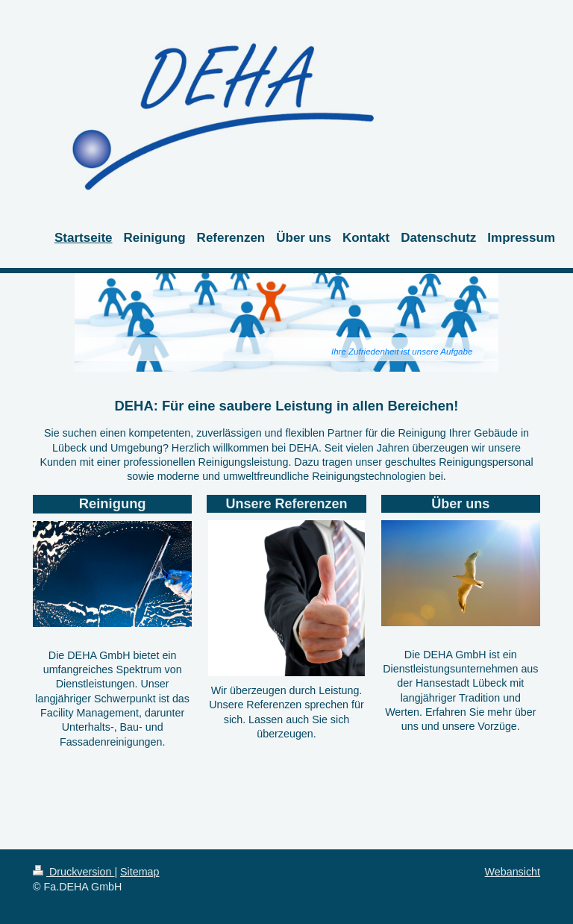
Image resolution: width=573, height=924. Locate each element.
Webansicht (513, 872)
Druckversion (73, 872)
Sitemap (140, 872)
